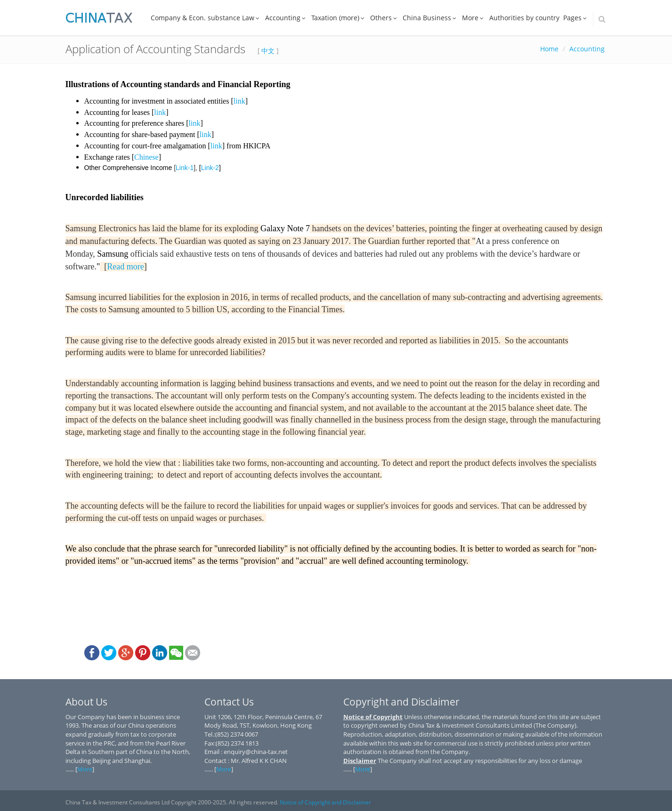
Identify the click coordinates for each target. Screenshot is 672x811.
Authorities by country (524, 18)
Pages (576, 18)
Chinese (146, 157)
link (239, 101)
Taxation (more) (339, 18)
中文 (268, 51)
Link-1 (185, 168)
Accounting (286, 18)
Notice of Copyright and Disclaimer (325, 802)
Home (549, 49)
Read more (125, 267)
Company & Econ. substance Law (206, 18)
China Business (430, 18)
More (474, 18)
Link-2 (210, 168)
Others (385, 18)
